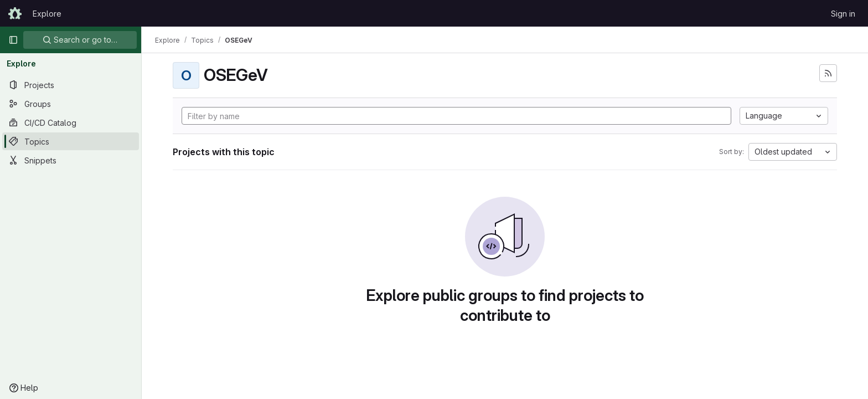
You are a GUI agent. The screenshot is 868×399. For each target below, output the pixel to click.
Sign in (843, 14)
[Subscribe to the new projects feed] (828, 73)
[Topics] (71, 141)
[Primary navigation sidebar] (13, 40)
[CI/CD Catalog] (71, 122)
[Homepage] (15, 13)
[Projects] (71, 85)
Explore (47, 14)
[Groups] (71, 104)
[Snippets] (71, 160)
